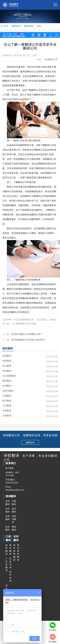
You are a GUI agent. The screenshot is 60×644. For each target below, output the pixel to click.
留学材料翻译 (14, 553)
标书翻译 (8, 528)
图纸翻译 (14, 528)
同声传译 (10, 576)
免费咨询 (30, 443)
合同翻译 (8, 503)
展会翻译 (10, 550)
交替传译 (10, 563)
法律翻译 (8, 518)
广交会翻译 (6, 564)
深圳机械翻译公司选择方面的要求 (28, 340)
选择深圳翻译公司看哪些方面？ (27, 334)
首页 (4, 26)
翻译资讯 (16, 26)
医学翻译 (14, 510)
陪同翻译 (6, 550)
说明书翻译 (14, 519)
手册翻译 (14, 503)
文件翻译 (8, 510)
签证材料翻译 (18, 553)
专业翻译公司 (51, 59)
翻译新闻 (29, 26)
